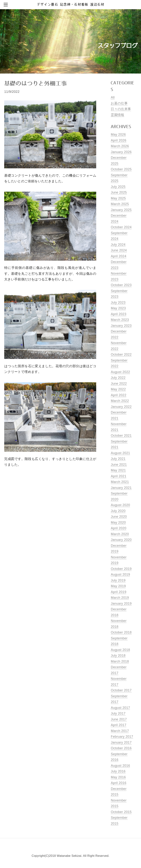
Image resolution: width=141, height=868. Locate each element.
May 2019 (118, 586)
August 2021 (120, 453)
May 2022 (118, 389)
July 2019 (118, 580)
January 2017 (121, 742)
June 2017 (119, 719)
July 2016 (118, 771)
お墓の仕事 (119, 103)
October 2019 (121, 569)
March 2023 (120, 320)
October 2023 (121, 285)
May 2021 (118, 470)
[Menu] (6, 5)
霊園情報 (117, 115)
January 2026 (121, 152)
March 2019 (120, 598)
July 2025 (118, 187)
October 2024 (121, 227)
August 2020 (120, 505)
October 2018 (121, 632)
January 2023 (121, 326)
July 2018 (118, 656)
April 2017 (119, 725)
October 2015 (121, 812)
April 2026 (119, 140)
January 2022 (121, 407)
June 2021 (119, 465)
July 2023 (118, 303)
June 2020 (119, 517)
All (113, 97)
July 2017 (118, 713)
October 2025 (121, 169)
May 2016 (118, 777)
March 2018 (120, 661)
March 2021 (120, 482)
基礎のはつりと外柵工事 (36, 84)
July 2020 (118, 511)
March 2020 (120, 534)
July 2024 (118, 245)
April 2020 (119, 528)
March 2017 (120, 731)
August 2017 (120, 708)
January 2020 (121, 540)
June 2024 (119, 250)
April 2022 (119, 395)
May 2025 (118, 198)
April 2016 (119, 783)
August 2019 (120, 575)
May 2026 (118, 135)
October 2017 (121, 690)
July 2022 (118, 378)
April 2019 (119, 592)
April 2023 (119, 314)
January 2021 (121, 488)
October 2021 (121, 436)
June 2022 (119, 384)
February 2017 (122, 737)
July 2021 (118, 459)
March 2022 (120, 401)
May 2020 (118, 522)
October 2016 (121, 748)
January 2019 (121, 604)
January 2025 (121, 210)
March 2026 (120, 146)
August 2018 (120, 650)
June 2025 (119, 192)
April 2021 (119, 476)
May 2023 (118, 308)
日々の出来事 (121, 109)
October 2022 (121, 355)
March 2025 (120, 204)
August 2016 (120, 766)
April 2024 (119, 256)
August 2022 (120, 372)
